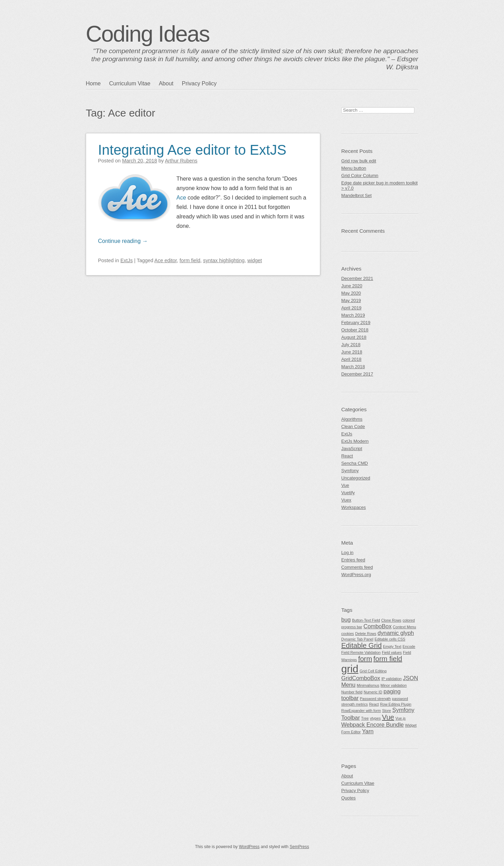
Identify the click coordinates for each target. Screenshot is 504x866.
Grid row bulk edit (359, 161)
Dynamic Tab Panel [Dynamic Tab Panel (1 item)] (357, 639)
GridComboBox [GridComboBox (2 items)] (361, 678)
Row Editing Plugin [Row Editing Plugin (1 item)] (396, 704)
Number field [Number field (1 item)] (352, 692)
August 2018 (354, 337)
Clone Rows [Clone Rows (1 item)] (391, 620)
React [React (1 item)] (374, 704)
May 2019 (351, 301)
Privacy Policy (199, 83)
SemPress (299, 847)
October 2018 (355, 330)
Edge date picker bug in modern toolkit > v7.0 (379, 186)
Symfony (350, 471)
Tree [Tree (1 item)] (365, 718)
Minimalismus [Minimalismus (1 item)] (368, 685)
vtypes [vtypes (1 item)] (375, 718)
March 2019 (353, 315)
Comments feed (357, 567)
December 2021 (357, 278)
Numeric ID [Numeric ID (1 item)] (373, 692)
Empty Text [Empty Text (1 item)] (392, 647)
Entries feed (353, 560)
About (166, 83)
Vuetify (348, 493)
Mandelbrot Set (356, 195)
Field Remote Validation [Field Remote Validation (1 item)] (361, 652)
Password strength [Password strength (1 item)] (375, 699)
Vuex (346, 500)
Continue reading (123, 241)
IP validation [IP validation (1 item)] (392, 679)
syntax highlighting (224, 260)
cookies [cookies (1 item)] (348, 634)
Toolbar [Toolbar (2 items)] (351, 718)
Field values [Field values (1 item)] (392, 652)
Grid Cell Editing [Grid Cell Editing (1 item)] (373, 671)
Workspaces (353, 507)
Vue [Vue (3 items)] (388, 717)
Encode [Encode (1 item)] (409, 647)
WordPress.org (356, 575)
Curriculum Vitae (130, 83)
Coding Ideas (148, 34)
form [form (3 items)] (365, 659)
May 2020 (351, 293)
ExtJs (127, 260)
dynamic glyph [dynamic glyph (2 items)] (396, 633)
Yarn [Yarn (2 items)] (368, 731)
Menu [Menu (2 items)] (348, 685)
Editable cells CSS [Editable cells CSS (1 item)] (390, 639)
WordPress (249, 847)
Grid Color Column (360, 176)
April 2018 (351, 359)
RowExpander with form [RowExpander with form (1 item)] (361, 711)
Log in (347, 553)
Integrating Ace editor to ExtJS (192, 150)
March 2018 (353, 367)
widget (255, 260)
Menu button (354, 168)
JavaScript (352, 449)
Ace (181, 198)
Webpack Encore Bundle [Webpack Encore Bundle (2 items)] (373, 725)
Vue (345, 485)
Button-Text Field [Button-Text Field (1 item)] (366, 620)
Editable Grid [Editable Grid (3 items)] (362, 645)
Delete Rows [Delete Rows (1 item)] (366, 634)
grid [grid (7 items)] (350, 669)
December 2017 (357, 374)
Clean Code (353, 427)
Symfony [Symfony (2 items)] (403, 710)
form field (190, 260)
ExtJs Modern (355, 441)
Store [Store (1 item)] (387, 711)
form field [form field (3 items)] (388, 659)
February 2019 (356, 323)
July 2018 (351, 345)
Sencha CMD (355, 463)
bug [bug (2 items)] (346, 620)
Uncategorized (356, 478)
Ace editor (166, 260)
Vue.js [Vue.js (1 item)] (401, 718)
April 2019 (351, 308)
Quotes (348, 798)
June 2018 (352, 352)
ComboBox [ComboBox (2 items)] (377, 626)
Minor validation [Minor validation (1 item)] (394, 685)
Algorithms (352, 419)
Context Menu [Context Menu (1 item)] (404, 627)
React (347, 456)
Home (93, 83)
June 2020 (352, 286)
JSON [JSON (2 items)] (410, 678)
